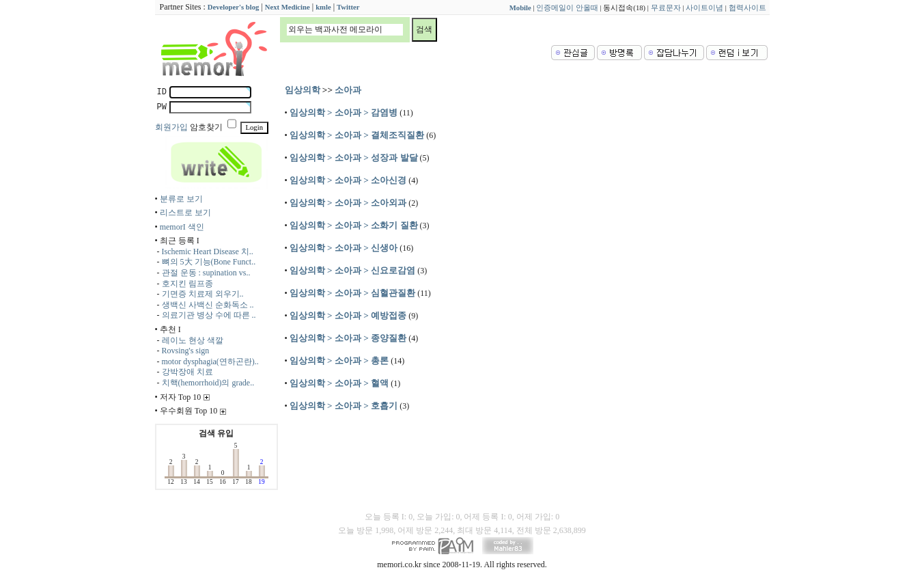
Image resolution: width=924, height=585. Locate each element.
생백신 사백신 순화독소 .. (208, 305)
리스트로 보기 (185, 213)
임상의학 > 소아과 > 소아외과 (348, 203)
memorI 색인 (182, 227)
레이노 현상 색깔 (193, 340)
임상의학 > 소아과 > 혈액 (339, 383)
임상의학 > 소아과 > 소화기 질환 (354, 225)
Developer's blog (233, 7)
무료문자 (666, 8)
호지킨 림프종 (187, 284)
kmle (323, 7)
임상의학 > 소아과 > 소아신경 (348, 180)
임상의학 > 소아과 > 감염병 (344, 112)
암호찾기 (206, 127)
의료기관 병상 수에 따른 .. (209, 315)
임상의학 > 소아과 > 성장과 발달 (354, 158)
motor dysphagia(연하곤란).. (210, 362)
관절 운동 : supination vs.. (206, 273)
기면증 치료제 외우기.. (203, 294)
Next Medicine (288, 7)
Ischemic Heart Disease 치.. (208, 251)
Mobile (520, 8)
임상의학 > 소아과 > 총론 (339, 360)
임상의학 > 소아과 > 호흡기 (344, 406)
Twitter (348, 7)
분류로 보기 (181, 199)
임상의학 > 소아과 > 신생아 (344, 248)
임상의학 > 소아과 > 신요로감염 (353, 270)
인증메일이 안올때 (567, 8)
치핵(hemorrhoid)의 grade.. (208, 383)
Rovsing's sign (186, 351)
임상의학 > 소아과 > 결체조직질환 (357, 135)
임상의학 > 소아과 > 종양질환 (348, 338)
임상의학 (303, 90)
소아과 (348, 90)
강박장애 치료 (187, 372)
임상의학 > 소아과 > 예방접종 (348, 315)
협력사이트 (747, 8)
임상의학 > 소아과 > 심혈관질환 (353, 293)
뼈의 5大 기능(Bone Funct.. (209, 262)
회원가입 (171, 127)
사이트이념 (704, 8)
